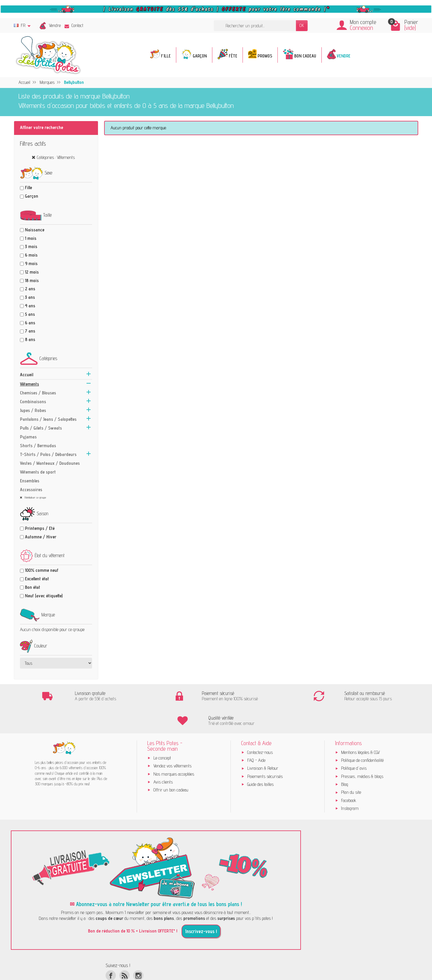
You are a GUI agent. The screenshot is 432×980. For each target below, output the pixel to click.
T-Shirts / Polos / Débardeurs (48, 454)
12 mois (32, 272)
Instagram (350, 784)
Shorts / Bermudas (38, 446)
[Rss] (124, 951)
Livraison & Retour (263, 744)
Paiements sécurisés (265, 752)
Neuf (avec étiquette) (44, 596)
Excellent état (37, 579)
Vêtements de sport (38, 472)
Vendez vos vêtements (172, 742)
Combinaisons (33, 402)
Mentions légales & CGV (360, 728)
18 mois (32, 280)
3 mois (31, 246)
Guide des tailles (260, 760)
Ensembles (30, 481)
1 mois (31, 238)
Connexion (361, 28)
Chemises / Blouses (38, 393)
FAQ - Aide (256, 736)
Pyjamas (28, 437)
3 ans (30, 297)
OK (302, 25)
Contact (74, 25)
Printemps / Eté (40, 528)
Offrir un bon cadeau (171, 766)
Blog (345, 760)
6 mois (31, 255)
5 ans (30, 314)
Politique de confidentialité (362, 736)
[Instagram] (138, 951)
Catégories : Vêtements (56, 157)
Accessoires (31, 490)
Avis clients (163, 758)
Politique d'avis (354, 744)
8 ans (30, 339)
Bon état (33, 587)
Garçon (32, 196)
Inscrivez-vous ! (201, 907)
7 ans (30, 331)
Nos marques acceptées (174, 750)
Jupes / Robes (33, 410)
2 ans (30, 289)
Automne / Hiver (41, 537)
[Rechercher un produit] (255, 26)
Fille (28, 188)
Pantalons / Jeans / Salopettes (48, 419)
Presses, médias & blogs (362, 752)
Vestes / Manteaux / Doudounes (50, 463)
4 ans (30, 306)
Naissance (35, 230)
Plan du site (351, 768)
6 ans (30, 323)
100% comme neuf (42, 570)
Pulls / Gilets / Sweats (41, 428)
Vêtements (29, 384)
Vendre (55, 25)
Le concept (162, 734)
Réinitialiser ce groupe (35, 497)
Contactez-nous (260, 728)
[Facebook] (111, 951)
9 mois (31, 263)
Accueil (27, 375)
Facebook (349, 776)
